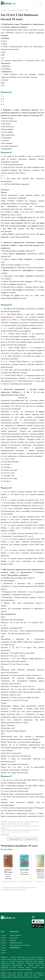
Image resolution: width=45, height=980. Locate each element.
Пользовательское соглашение (20, 945)
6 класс (3, 948)
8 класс (3, 943)
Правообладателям (16, 943)
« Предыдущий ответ (15, 839)
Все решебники (7, 849)
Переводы (13, 940)
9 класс (3, 940)
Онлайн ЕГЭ (14, 938)
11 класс (3, 935)
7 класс (3, 945)
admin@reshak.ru (15, 947)
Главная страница (15, 935)
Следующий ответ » (31, 839)
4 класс (3, 953)
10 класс (4, 938)
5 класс (3, 950)
